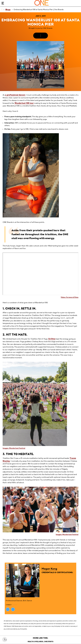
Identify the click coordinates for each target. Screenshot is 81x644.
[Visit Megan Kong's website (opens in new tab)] (8, 609)
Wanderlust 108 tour (24, 103)
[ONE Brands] (2, 9)
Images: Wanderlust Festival (14, 448)
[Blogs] (8, 10)
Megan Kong (49, 569)
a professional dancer (15, 95)
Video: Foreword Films (70, 297)
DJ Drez (52, 339)
